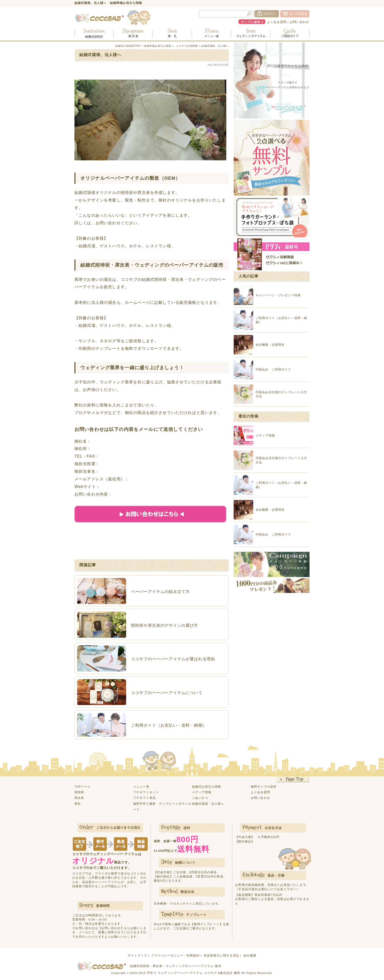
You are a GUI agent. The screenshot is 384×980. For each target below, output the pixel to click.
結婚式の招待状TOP (128, 46)
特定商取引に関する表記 (222, 955)
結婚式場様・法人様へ (208, 804)
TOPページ (83, 786)
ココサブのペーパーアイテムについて (167, 693)
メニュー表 (141, 786)
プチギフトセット (146, 792)
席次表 (79, 798)
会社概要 (250, 955)
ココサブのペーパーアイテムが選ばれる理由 (173, 659)
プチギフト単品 (144, 798)
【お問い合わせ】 (111, 928)
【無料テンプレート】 (207, 924)
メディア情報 (202, 792)
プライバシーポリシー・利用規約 (175, 955)
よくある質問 (277, 22)
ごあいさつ (200, 798)
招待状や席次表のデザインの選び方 (165, 625)
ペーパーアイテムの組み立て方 (160, 591)
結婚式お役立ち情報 (206, 786)
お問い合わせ (299, 22)
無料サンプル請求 (264, 786)
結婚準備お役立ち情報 (158, 46)
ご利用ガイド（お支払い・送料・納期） (169, 725)
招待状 (79, 792)
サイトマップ (137, 955)
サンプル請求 (251, 22)
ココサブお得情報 (187, 46)
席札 (78, 804)
